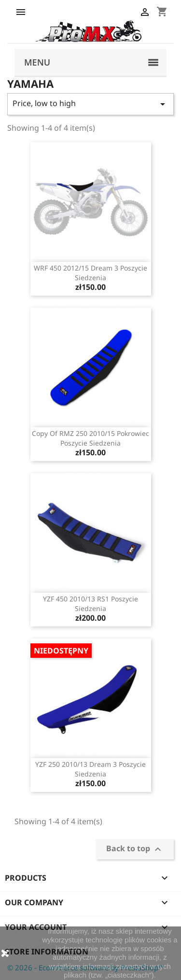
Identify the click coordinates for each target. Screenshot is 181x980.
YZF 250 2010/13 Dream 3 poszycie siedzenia (90, 769)
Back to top (135, 850)
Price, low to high (90, 104)
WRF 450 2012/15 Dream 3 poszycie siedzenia (90, 273)
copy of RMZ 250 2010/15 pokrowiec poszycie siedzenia (90, 438)
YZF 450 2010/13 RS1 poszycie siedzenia (90, 604)
